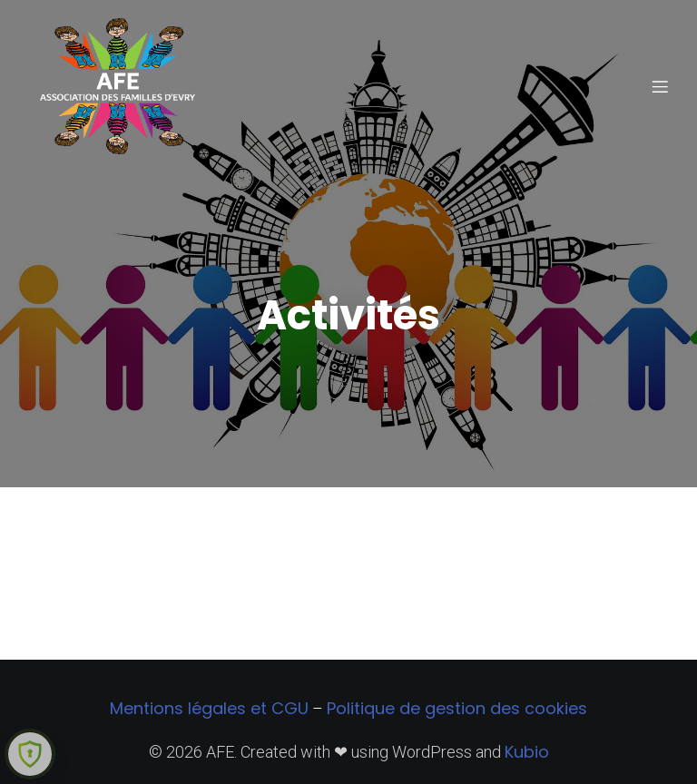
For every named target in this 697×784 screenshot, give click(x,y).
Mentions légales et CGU (209, 708)
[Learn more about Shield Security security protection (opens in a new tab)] (30, 754)
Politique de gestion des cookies (457, 708)
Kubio (527, 752)
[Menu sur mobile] (660, 86)
